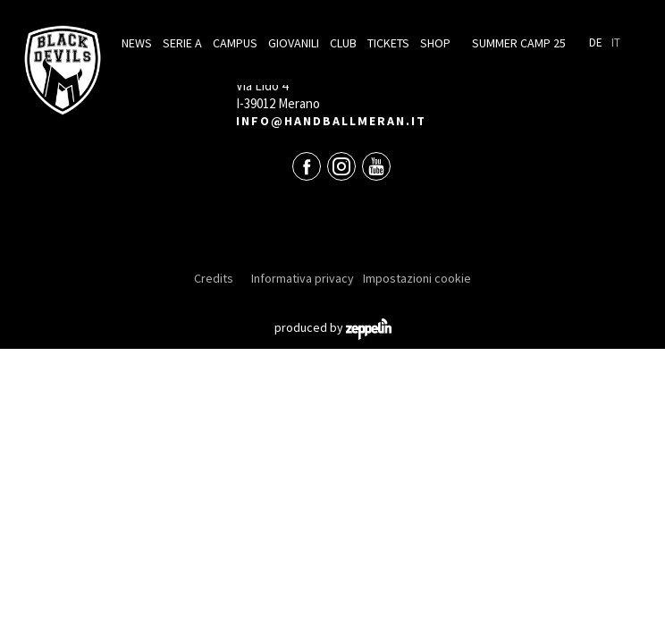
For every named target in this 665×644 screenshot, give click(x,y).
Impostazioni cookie (417, 278)
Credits (214, 278)
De (596, 42)
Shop (435, 43)
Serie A (182, 43)
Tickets (388, 43)
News (137, 43)
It (616, 42)
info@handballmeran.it (331, 121)
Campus (235, 43)
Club (343, 43)
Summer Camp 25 (519, 43)
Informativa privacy (303, 278)
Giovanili (294, 43)
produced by (333, 327)
